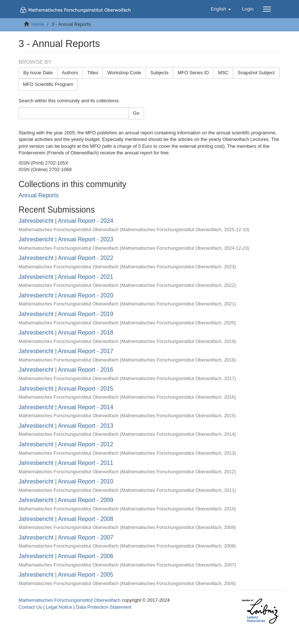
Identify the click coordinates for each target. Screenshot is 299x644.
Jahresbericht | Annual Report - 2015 (66, 389)
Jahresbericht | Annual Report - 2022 (66, 258)
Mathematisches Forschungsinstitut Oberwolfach (69, 600)
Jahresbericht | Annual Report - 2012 (66, 444)
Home (38, 24)
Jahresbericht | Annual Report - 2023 (66, 239)
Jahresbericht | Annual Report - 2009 (66, 500)
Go (136, 113)
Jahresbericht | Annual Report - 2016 (66, 370)
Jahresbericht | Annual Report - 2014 (66, 407)
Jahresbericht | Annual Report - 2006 (66, 556)
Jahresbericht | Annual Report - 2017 (66, 351)
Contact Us (30, 607)
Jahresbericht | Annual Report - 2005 (66, 575)
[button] (221, 9)
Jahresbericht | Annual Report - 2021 (66, 277)
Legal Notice (59, 607)
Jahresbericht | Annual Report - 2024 (66, 221)
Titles (93, 73)
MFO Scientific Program (48, 84)
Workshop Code (124, 73)
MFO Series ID (193, 73)
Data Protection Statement (104, 607)
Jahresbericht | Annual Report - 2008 (66, 519)
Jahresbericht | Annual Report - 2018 (66, 333)
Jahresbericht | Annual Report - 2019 (66, 314)
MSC (223, 73)
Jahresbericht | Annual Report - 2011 (66, 463)
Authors (70, 73)
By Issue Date (38, 73)
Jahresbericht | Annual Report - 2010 (66, 481)
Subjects (159, 73)
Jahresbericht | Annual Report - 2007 (66, 538)
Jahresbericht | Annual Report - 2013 (66, 426)
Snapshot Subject (256, 73)
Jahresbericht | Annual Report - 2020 (66, 295)
